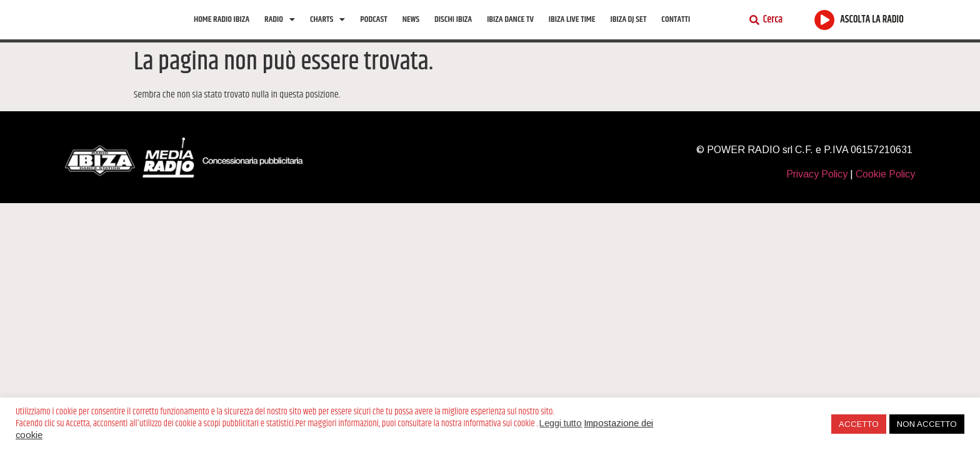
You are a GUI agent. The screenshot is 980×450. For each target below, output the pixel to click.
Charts (327, 30)
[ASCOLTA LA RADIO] (825, 30)
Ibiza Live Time (572, 30)
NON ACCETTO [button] (927, 424)
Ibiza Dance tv (510, 30)
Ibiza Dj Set (629, 30)
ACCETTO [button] (859, 424)
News (411, 30)
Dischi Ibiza (453, 30)
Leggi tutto (561, 423)
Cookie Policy (885, 196)
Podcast (373, 30)
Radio (280, 30)
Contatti (676, 30)
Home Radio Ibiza (222, 30)
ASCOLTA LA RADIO (872, 31)
